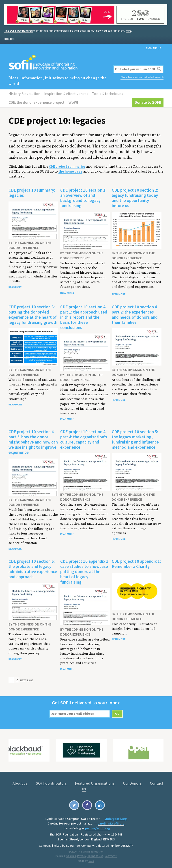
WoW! (73, 102)
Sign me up (153, 48)
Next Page (27, 680)
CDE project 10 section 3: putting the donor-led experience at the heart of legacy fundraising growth (33, 314)
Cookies (71, 856)
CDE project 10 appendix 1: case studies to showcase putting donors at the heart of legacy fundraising (85, 571)
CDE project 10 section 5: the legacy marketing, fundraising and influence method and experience (135, 439)
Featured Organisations (95, 783)
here (128, 31)
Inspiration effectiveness (66, 94)
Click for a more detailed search (142, 77)
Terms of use (95, 856)
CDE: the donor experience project (37, 102)
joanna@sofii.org (98, 828)
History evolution (24, 94)
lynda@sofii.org (115, 818)
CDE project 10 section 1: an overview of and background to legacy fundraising (83, 198)
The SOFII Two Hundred (18, 31)
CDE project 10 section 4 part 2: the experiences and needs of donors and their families (135, 314)
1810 (91, 860)
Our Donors (133, 783)
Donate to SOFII (148, 102)
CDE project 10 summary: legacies (32, 193)
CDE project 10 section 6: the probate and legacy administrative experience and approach (33, 569)
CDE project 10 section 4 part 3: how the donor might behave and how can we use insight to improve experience (33, 442)
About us (20, 783)
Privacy (82, 856)
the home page (70, 171)
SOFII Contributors (52, 783)
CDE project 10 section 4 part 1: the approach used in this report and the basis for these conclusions (84, 317)
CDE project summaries (67, 166)
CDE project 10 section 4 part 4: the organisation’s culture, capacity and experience (84, 439)
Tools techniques (108, 94)
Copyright (110, 856)
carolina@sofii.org (111, 823)
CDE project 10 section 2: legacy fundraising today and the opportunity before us (135, 198)
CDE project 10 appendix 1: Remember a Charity (136, 564)
